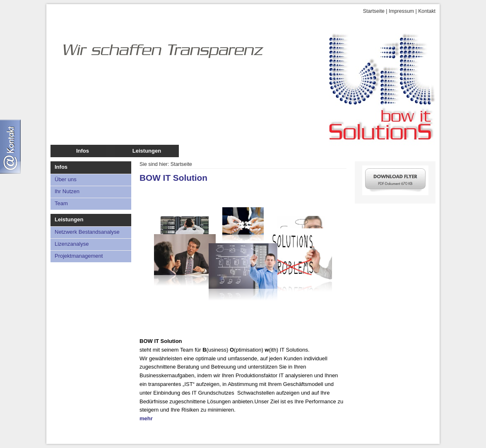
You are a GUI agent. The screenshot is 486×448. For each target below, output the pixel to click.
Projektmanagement (79, 256)
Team (61, 203)
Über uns (66, 179)
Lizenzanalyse (72, 244)
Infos (83, 151)
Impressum (401, 11)
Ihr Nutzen (67, 191)
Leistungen (147, 151)
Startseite (374, 11)
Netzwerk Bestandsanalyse (87, 232)
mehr (146, 418)
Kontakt (427, 11)
